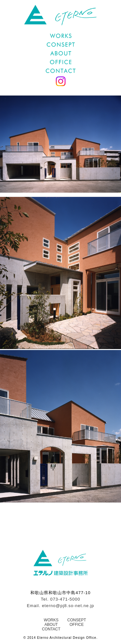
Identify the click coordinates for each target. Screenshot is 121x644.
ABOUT (51, 625)
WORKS (51, 620)
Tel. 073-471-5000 (61, 599)
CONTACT (51, 629)
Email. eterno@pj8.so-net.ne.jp (60, 606)
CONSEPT (76, 620)
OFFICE (76, 625)
